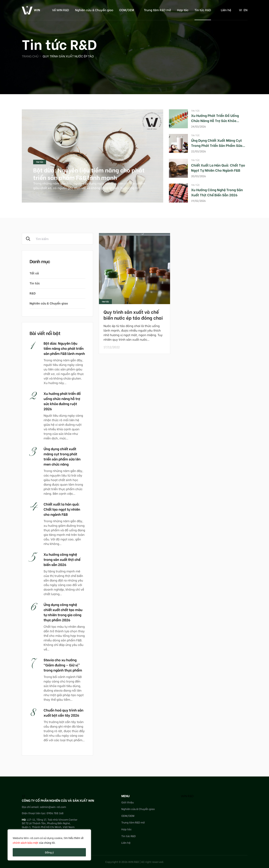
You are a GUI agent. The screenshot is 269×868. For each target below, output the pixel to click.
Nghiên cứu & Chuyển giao (94, 10)
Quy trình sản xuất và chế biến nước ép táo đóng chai (133, 315)
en (245, 10)
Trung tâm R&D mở (157, 10)
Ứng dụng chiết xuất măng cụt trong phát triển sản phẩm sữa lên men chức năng (217, 145)
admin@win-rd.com (53, 807)
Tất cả (34, 273)
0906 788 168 (55, 813)
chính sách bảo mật (25, 843)
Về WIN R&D (61, 10)
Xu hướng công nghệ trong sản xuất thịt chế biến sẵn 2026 (217, 192)
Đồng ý (49, 852)
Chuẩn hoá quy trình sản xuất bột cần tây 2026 (64, 712)
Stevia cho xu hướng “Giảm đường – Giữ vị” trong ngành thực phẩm (63, 665)
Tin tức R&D (203, 10)
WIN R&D (187, 796)
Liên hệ (226, 10)
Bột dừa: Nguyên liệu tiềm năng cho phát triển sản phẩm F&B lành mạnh (89, 173)
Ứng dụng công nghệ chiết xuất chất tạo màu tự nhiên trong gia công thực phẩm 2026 (63, 612)
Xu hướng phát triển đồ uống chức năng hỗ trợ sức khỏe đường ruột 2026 (215, 120)
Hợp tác (183, 10)
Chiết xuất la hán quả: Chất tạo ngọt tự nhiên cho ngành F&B (218, 167)
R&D (33, 293)
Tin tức (40, 162)
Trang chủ (30, 56)
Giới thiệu (127, 802)
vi (240, 10)
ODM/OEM (127, 10)
